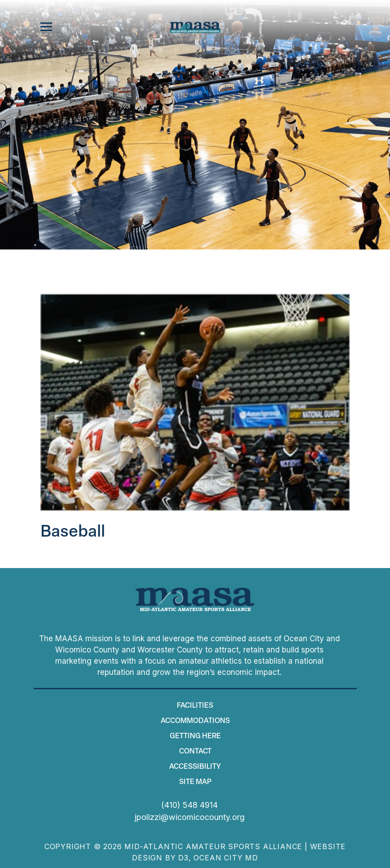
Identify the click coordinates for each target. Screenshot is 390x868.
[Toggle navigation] (46, 27)
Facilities (195, 706)
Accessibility (195, 767)
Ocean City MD (226, 858)
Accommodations (195, 721)
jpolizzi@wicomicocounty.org (190, 817)
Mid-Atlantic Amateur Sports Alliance (213, 846)
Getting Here (195, 736)
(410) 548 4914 (189, 805)
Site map (195, 782)
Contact (195, 752)
